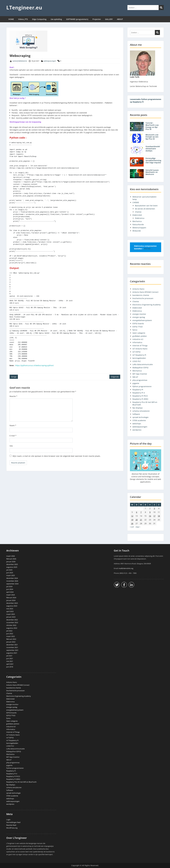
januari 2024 (11, 600)
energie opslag (139, 317)
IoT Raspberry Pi (139, 355)
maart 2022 (11, 636)
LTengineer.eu (24, 7)
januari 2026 (11, 562)
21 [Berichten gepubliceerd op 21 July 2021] (141, 520)
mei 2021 (10, 661)
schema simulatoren (141, 411)
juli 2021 (9, 656)
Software (136, 414)
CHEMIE (136, 202)
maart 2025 (11, 575)
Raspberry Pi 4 (139, 393)
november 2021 (12, 647)
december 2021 (12, 645)
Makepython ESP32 (140, 368)
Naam (13, 425)
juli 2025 (9, 570)
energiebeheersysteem (142, 320)
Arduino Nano (138, 289)
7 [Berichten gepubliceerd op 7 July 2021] (141, 512)
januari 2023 (11, 617)
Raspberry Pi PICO (140, 396)
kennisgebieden (139, 358)
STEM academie (139, 420)
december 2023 (12, 603)
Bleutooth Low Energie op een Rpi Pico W (152, 137)
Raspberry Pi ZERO (140, 399)
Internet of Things (140, 346)
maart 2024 (11, 595)
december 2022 (12, 620)
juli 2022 (9, 631)
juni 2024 (10, 589)
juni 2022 (10, 634)
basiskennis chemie (141, 295)
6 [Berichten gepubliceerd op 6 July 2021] (137, 512)
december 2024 (12, 578)
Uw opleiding (56, 19)
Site (11, 446)
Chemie (138, 212)
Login (8, 820)
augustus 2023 (12, 606)
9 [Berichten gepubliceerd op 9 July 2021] (150, 512)
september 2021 (12, 650)
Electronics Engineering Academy (146, 305)
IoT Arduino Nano (140, 349)
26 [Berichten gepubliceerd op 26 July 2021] (132, 523)
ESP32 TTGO (138, 327)
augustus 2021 (12, 653)
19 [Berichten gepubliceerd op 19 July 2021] (132, 520)
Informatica (137, 342)
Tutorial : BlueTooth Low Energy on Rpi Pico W (152, 126)
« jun (132, 527)
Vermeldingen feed (13, 822)
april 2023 (10, 611)
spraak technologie (140, 417)
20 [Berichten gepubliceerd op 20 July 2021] (137, 520)
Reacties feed (11, 825)
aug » (138, 527)
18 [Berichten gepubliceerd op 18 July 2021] (159, 516)
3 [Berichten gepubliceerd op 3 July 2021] (154, 508)
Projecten (97, 19)
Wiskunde (137, 231)
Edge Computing (39, 19)
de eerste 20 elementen (145, 209)
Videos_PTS (23, 19)
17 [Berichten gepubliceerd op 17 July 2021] (154, 516)
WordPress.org (12, 828)
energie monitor (139, 314)
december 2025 (12, 564)
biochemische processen (143, 298)
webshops (137, 424)
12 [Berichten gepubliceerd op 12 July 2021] (132, 516)
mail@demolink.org (126, 568)
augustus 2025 (12, 567)
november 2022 (12, 622)
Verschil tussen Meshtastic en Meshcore (152, 172)
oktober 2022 (11, 625)
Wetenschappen (139, 228)
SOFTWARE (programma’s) (77, 19)
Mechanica (137, 221)
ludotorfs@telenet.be (20, 61)
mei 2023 (10, 609)
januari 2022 (11, 642)
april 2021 (10, 664)
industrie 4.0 (138, 339)
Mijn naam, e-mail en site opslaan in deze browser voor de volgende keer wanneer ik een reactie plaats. (57, 456)
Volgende (115, 377)
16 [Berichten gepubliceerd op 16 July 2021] (150, 516)
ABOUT (120, 19)
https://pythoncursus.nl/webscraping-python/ (35, 365)
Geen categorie (139, 333)
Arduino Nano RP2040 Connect (145, 292)
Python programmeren (142, 386)
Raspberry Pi (138, 390)
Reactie (13, 396)
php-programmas (140, 380)
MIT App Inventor (140, 374)
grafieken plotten (140, 336)
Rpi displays (138, 408)
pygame (136, 383)
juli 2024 (9, 586)
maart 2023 (11, 614)
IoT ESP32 (136, 352)
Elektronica (140, 218)
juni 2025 (10, 573)
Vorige (14, 377)
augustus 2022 (12, 628)
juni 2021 (10, 658)
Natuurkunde (138, 224)
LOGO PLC (137, 361)
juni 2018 (10, 667)
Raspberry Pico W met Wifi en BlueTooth (21, 782)
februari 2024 (11, 598)
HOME (11, 19)
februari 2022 (11, 639)
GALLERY (109, 19)
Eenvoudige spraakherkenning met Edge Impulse (153, 160)
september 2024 (12, 584)
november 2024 (12, 581)
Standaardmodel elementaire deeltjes (153, 149)
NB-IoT (135, 377)
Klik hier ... (148, 249)
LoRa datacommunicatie (143, 364)
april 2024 (10, 592)
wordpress (137, 430)
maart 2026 (11, 556)
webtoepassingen (50, 61)
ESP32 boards (138, 324)
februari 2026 (11, 559)
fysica (135, 330)
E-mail (13, 436)
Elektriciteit (137, 215)
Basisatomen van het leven (146, 206)
